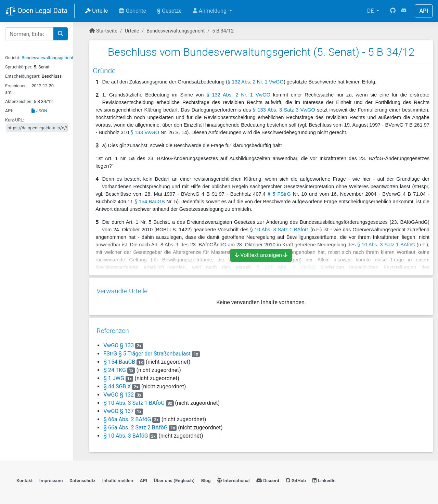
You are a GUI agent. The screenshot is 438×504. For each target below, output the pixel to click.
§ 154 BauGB (150, 202)
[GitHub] (393, 11)
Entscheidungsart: (23, 76)
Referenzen (112, 328)
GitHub (296, 479)
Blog (206, 479)
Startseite (107, 31)
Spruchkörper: (19, 67)
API (424, 11)
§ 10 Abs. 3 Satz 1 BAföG (279, 230)
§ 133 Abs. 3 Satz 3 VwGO (284, 110)
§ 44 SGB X (117, 384)
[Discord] (404, 11)
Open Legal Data (36, 11)
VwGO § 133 (118, 343)
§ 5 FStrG (279, 194)
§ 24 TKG (114, 368)
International (234, 479)
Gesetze (169, 11)
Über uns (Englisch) (174, 479)
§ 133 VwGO (145, 132)
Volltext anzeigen (261, 255)
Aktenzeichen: (19, 101)
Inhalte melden (118, 479)
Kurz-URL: (15, 120)
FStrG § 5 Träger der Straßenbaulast (147, 351)
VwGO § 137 (118, 409)
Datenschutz (82, 479)
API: (9, 111)
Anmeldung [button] (210, 11)
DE (371, 11)
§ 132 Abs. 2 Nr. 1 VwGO (256, 82)
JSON (39, 111)
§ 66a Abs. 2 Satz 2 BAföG (135, 425)
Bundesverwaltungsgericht (47, 58)
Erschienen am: (16, 89)
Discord (268, 479)
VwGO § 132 (118, 392)
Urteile (96, 11)
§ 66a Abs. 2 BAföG (127, 417)
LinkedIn (324, 479)
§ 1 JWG (113, 376)
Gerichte (132, 11)
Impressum (51, 479)
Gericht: (13, 58)
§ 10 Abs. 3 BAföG (125, 433)
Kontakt (24, 479)
